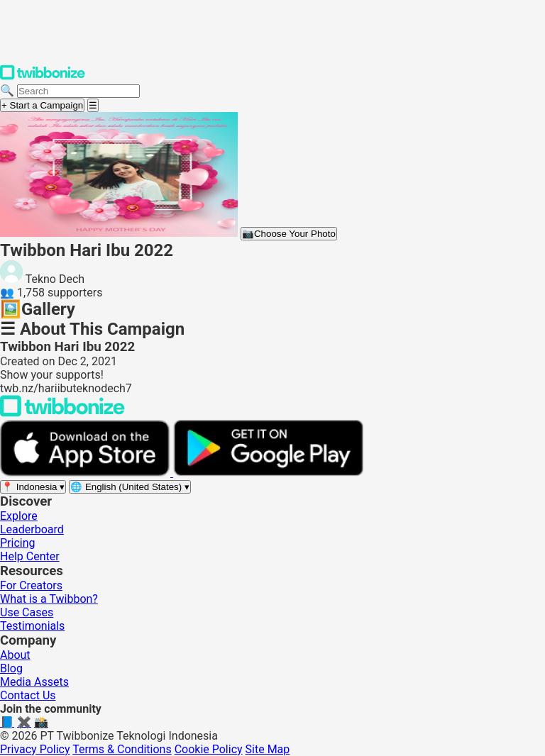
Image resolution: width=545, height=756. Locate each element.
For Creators (31, 585)
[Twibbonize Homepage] (43, 77)
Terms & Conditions (122, 749)
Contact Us (28, 695)
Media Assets (34, 682)
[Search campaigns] (78, 91)
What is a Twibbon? (49, 599)
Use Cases (27, 612)
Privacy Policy (35, 749)
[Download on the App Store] (87, 473)
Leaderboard (32, 529)
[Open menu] (93, 105)
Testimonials (32, 626)
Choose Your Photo (289, 234)
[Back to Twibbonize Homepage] (62, 413)
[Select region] (33, 487)
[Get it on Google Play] (268, 473)
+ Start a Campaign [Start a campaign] (42, 105)
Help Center (30, 556)
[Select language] (130, 487)
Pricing (18, 543)
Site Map (268, 749)
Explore (19, 516)
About (15, 655)
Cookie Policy (209, 749)
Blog (11, 668)
